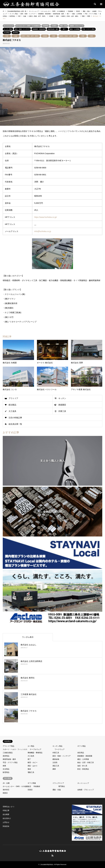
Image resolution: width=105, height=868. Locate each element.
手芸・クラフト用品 (88, 29)
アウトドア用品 (8, 746)
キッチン (62, 398)
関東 (83, 36)
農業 (54, 769)
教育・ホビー (33, 763)
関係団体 (6, 826)
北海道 (45, 36)
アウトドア (13, 398)
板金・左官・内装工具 (86, 763)
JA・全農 (6, 783)
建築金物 (56, 759)
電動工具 (31, 772)
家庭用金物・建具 (53, 29)
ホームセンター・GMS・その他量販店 (28, 26)
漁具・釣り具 (82, 766)
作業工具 (62, 411)
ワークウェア (60, 749)
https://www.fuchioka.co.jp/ (46, 217)
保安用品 (81, 753)
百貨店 (54, 26)
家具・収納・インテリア (22, 29)
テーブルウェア (36, 749)
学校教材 (46, 26)
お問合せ (6, 822)
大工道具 (12, 411)
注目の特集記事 (15, 418)
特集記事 (6, 810)
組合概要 (6, 814)
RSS (52, 856)
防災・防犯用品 (83, 769)
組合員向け (7, 818)
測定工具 (56, 766)
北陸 (54, 36)
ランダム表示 (28, 637)
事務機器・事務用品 (35, 753)
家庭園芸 (62, 405)
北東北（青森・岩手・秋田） (30, 36)
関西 (92, 36)
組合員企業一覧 (15, 424)
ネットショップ (9, 26)
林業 (4, 766)
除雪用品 (16, 33)
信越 (16, 36)
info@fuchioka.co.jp (43, 231)
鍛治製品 (12, 405)
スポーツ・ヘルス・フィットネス (15, 749)
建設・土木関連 (75, 29)
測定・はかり (33, 766)
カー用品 (31, 746)
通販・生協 (63, 26)
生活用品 (7, 33)
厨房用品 (6, 756)
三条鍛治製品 (8, 753)
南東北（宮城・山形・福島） (68, 36)
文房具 (55, 763)
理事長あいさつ (8, 807)
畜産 (29, 769)
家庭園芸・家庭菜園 (39, 29)
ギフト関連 (32, 783)
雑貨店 (5, 793)
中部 (7, 36)
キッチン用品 (8, 29)
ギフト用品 (81, 746)
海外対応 (6, 790)
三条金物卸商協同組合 (47, 865)
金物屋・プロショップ (76, 26)
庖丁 (64, 29)
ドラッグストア (58, 783)
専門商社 (62, 786)
